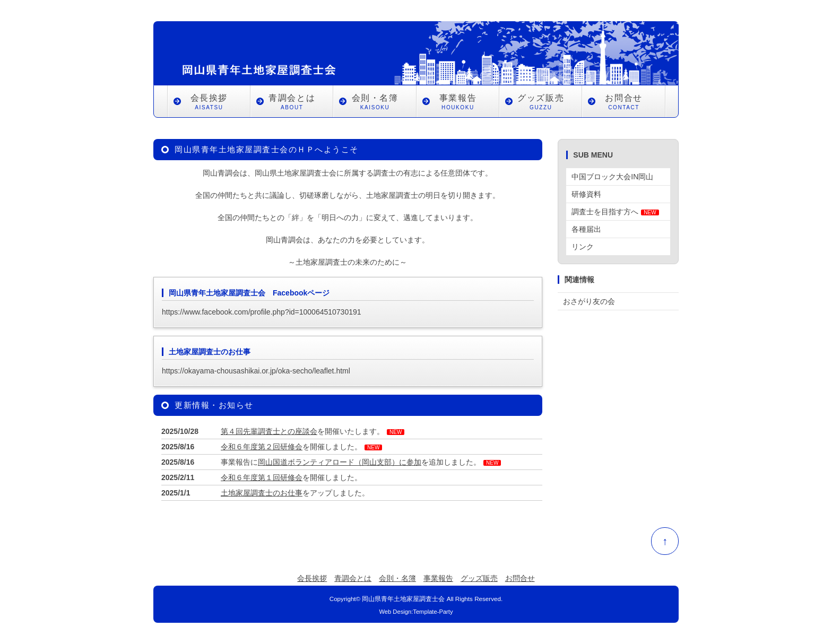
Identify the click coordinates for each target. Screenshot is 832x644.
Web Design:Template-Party (416, 612)
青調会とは (292, 103)
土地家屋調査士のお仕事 (262, 493)
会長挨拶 (209, 103)
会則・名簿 (375, 103)
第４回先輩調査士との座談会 (269, 431)
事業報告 (458, 103)
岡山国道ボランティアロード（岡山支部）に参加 (340, 462)
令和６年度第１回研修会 (262, 477)
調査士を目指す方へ (615, 212)
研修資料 (586, 194)
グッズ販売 (541, 103)
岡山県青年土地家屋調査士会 (403, 599)
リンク (583, 247)
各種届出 (586, 229)
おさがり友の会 (589, 301)
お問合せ (623, 103)
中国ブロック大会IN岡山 (612, 177)
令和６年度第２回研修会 (262, 447)
